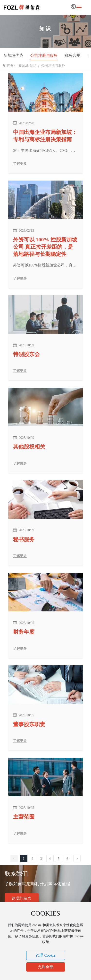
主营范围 (24, 817)
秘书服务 (24, 539)
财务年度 (24, 632)
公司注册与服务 (44, 55)
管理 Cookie (45, 955)
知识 (46, 28)
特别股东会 (26, 354)
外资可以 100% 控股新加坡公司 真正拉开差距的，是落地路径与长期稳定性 (45, 247)
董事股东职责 (29, 724)
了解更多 (20, 164)
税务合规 (73, 55)
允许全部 (46, 967)
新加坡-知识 (28, 66)
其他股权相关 (29, 447)
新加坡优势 (13, 55)
